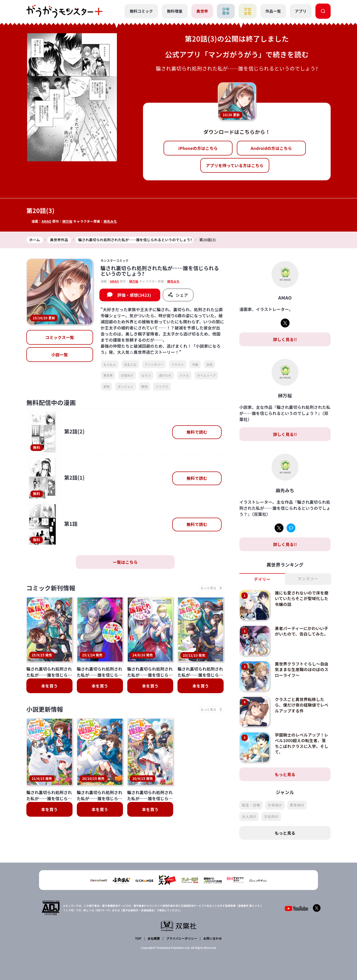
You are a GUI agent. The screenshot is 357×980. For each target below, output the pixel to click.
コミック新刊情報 (51, 588)
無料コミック (141, 11)
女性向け (127, 375)
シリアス (162, 386)
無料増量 (175, 11)
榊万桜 (67, 221)
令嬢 (195, 364)
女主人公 (130, 364)
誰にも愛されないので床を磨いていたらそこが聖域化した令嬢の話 (302, 598)
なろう (146, 375)
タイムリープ (206, 375)
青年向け (297, 805)
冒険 (107, 386)
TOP (138, 938)
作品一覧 (273, 11)
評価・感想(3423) (134, 295)
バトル (184, 375)
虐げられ (165, 375)
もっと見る (285, 774)
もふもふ (110, 364)
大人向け (249, 816)
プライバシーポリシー (182, 938)
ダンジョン (126, 386)
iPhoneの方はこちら (198, 148)
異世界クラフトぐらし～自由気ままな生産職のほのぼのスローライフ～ (302, 669)
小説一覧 (60, 355)
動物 (145, 386)
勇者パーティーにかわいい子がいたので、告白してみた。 (302, 631)
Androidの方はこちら (271, 148)
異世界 (202, 11)
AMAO (47, 221)
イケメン (178, 364)
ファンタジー (154, 364)
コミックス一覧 (60, 338)
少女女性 (248, 11)
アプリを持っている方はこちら (235, 165)
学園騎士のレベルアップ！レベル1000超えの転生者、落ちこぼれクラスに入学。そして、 (302, 743)
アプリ (301, 11)
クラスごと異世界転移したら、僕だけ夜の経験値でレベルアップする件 (302, 705)
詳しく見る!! (285, 339)
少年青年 (226, 11)
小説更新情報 (45, 710)
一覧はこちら (125, 562)
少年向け (275, 805)
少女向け (271, 816)
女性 (210, 364)
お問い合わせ (212, 938)
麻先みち (110, 221)
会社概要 (154, 938)
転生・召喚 (251, 805)
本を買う (49, 686)
